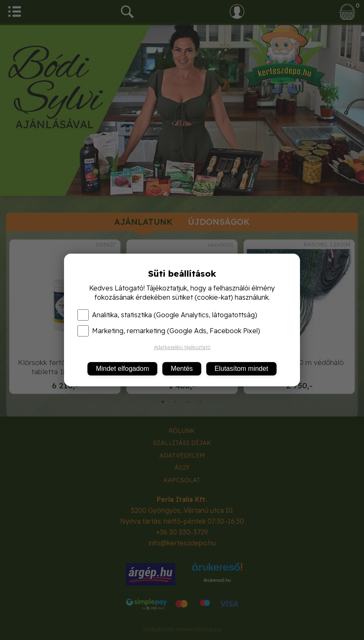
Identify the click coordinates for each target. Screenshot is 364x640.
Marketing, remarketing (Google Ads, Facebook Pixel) (169, 331)
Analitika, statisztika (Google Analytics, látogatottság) (167, 315)
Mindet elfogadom (122, 369)
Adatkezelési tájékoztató (182, 347)
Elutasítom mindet (241, 369)
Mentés (182, 369)
